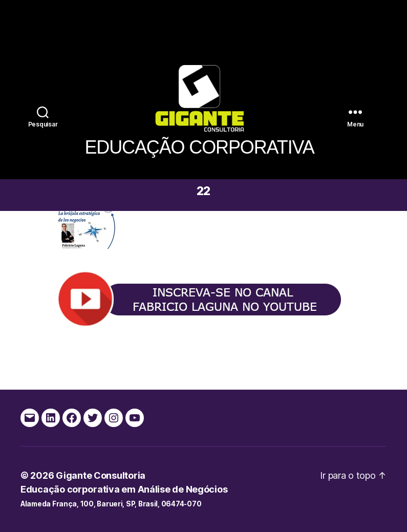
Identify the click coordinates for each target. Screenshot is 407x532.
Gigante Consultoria (101, 475)
